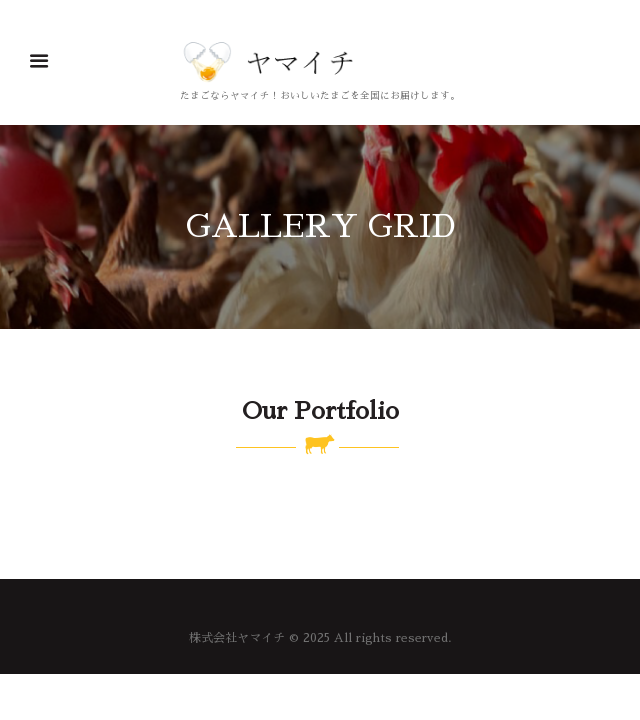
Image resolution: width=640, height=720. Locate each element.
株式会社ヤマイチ (237, 638)
